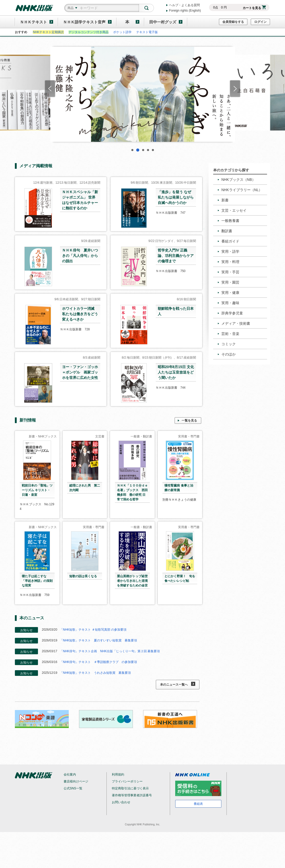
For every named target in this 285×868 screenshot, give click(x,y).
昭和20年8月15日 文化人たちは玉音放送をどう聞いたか (176, 372)
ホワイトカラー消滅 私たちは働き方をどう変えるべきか (80, 314)
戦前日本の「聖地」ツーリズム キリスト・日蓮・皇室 (37, 490)
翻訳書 (227, 231)
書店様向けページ (76, 781)
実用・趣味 (230, 303)
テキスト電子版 (147, 32)
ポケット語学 (122, 32)
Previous (50, 89)
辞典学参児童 (232, 313)
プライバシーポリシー (127, 781)
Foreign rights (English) (185, 11)
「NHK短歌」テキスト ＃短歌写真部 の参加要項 (93, 630)
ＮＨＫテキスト (33, 22)
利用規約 (118, 774)
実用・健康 (230, 293)
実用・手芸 (230, 272)
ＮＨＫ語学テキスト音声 (84, 22)
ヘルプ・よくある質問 (184, 5)
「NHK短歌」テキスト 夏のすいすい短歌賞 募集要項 (98, 640)
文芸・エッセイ (234, 210)
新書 (225, 200)
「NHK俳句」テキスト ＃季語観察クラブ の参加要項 (98, 662)
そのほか (229, 354)
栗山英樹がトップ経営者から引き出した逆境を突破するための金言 (132, 581)
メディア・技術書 (236, 323)
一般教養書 (230, 221)
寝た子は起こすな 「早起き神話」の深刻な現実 (37, 581)
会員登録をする (233, 22)
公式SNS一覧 (73, 788)
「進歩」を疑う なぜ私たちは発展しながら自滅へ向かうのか (176, 197)
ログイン (260, 22)
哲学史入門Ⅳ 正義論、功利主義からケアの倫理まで (176, 256)
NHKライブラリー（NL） (242, 190)
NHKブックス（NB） (238, 180)
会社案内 (70, 774)
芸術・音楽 (230, 334)
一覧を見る (189, 421)
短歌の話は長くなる (83, 576)
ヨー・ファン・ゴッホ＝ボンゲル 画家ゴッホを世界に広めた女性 (80, 372)
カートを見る (254, 8)
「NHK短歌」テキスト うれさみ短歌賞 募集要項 (95, 673)
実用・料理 (230, 262)
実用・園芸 (230, 282)
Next (235, 89)
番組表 (198, 804)
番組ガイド (230, 241)
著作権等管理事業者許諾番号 (132, 795)
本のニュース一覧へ (178, 684)
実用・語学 (230, 251)
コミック (229, 344)
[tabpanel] (143, 94)
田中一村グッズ (163, 22)
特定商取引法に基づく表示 (130, 788)
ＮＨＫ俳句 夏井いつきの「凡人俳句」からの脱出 (80, 256)
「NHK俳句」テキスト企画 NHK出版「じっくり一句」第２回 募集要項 (110, 651)
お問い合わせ (121, 802)
